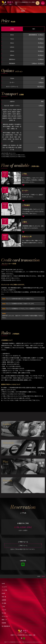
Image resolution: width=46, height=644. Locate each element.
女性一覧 (4, 597)
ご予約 (3, 607)
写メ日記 (4, 613)
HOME (3, 584)
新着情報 (4, 623)
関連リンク (4, 620)
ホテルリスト (5, 616)
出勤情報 (4, 600)
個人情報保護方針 (6, 626)
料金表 (3, 593)
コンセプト (4, 587)
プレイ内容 (4, 590)
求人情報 (4, 603)
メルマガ (4, 610)
